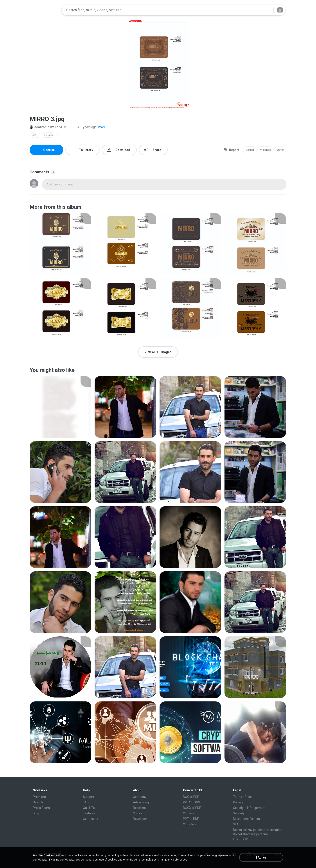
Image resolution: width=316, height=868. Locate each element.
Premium (39, 797)
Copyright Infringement (249, 808)
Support (89, 797)
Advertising (141, 802)
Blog (36, 813)
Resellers (139, 808)
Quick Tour (90, 808)
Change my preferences (173, 860)
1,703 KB (49, 135)
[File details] (60, 244)
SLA (236, 824)
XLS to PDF (191, 813)
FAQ (86, 802)
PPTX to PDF (192, 802)
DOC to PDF (191, 797)
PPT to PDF (191, 819)
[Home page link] (44, 10)
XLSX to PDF (192, 824)
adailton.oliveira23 (46, 127)
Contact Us (91, 819)
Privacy (238, 802)
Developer (140, 819)
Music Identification (246, 819)
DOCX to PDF (192, 808)
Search (38, 802)
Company (140, 797)
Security (239, 813)
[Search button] (268, 10)
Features (89, 813)
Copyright (140, 813)
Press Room (41, 808)
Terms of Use (242, 797)
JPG (73, 127)
